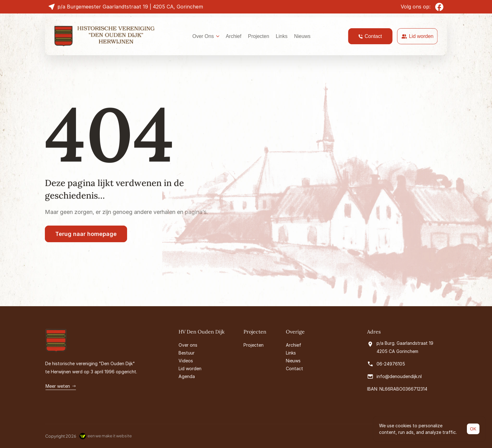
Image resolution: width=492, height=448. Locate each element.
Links (282, 36)
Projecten (259, 36)
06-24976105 (391, 364)
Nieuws (302, 36)
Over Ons (203, 36)
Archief (233, 36)
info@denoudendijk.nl (399, 376)
